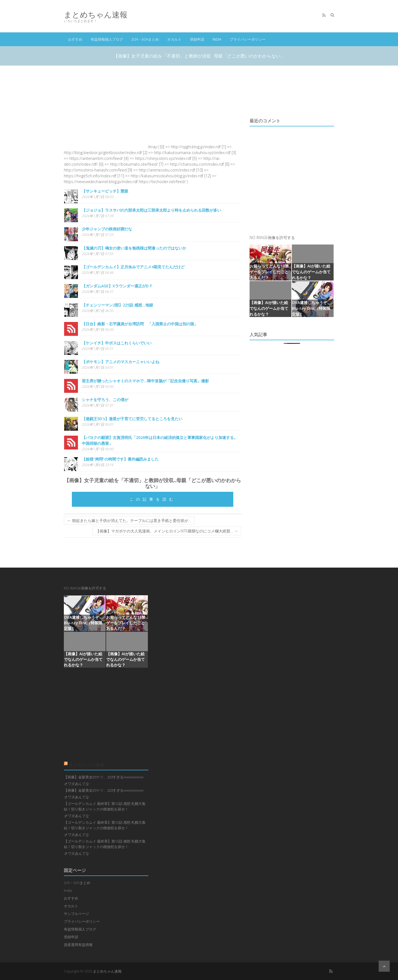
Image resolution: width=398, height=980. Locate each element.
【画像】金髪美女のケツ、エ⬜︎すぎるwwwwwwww (104, 777)
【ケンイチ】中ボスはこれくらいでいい (117, 343)
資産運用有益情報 (78, 945)
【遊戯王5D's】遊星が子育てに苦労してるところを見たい (132, 419)
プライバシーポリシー (248, 39)
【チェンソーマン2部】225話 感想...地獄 (117, 305)
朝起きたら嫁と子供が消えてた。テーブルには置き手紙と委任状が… (129, 520)
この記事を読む (153, 499)
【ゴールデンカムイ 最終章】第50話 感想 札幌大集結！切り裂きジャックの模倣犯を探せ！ (105, 806)
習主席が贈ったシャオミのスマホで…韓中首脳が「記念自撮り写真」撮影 (145, 381)
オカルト (174, 39)
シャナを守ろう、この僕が (105, 400)
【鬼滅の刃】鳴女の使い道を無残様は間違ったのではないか (134, 248)
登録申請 (197, 39)
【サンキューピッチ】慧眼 (105, 191)
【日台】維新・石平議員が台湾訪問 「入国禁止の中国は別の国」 (140, 324)
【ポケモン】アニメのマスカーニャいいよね (121, 362)
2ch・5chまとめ (145, 39)
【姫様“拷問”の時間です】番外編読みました (120, 459)
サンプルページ (76, 914)
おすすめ (75, 39)
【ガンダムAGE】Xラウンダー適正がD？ (117, 286)
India (217, 39)
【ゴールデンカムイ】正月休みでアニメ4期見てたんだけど (133, 267)
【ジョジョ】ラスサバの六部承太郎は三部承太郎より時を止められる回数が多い (151, 210)
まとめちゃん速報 (96, 15)
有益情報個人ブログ (107, 39)
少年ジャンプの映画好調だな (107, 229)
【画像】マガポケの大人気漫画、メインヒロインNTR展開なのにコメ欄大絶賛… (167, 531)
